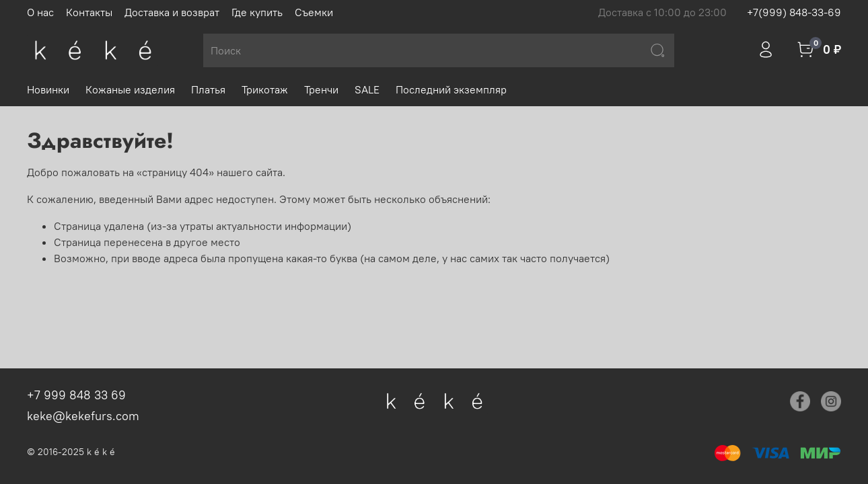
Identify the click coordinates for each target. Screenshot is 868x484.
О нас (40, 12)
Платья (208, 89)
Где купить (257, 12)
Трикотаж (265, 89)
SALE (367, 89)
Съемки (314, 12)
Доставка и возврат (172, 12)
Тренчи (321, 89)
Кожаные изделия (130, 89)
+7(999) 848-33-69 (794, 12)
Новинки (48, 89)
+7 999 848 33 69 (76, 395)
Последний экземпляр (451, 89)
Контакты (89, 12)
